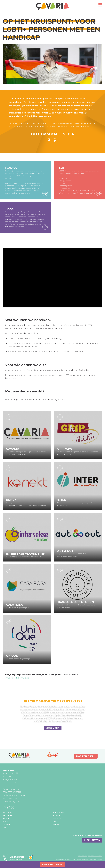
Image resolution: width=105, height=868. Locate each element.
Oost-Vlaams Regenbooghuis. (18, 608)
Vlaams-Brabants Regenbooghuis (19, 659)
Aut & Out (65, 551)
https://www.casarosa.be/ (9, 570)
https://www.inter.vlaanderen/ (60, 468)
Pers (54, 821)
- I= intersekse (64, 188)
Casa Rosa (15, 605)
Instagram (8, 807)
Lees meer (45, 193)
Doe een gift (51, 865)
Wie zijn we (7, 812)
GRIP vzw (65, 449)
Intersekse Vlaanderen (26, 554)
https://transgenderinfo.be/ (60, 570)
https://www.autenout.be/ (60, 519)
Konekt (12, 500)
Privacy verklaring (95, 856)
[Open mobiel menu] (100, 6)
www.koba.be (98, 860)
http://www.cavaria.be (9, 417)
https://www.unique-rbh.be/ (9, 621)
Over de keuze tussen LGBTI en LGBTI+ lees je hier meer (99, 193)
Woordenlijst (58, 812)
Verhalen (7, 824)
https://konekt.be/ (9, 468)
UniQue (12, 656)
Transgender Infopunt (77, 602)
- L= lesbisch (64, 178)
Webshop (56, 815)
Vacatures (57, 818)
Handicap (12, 168)
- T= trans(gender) (66, 186)
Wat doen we (8, 815)
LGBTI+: (64, 168)
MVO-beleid (82, 856)
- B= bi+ (62, 183)
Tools (10, 209)
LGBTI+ (5, 827)
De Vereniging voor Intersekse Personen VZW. (24, 557)
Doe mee (6, 818)
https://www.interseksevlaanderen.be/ (9, 519)
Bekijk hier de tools (45, 227)
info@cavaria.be (10, 780)
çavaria (52, 7)
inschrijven (92, 840)
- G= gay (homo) (65, 181)
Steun (5, 821)
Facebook (4, 807)
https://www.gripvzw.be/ (60, 417)
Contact (56, 824)
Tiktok (12, 807)
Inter (62, 500)
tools (10, 344)
